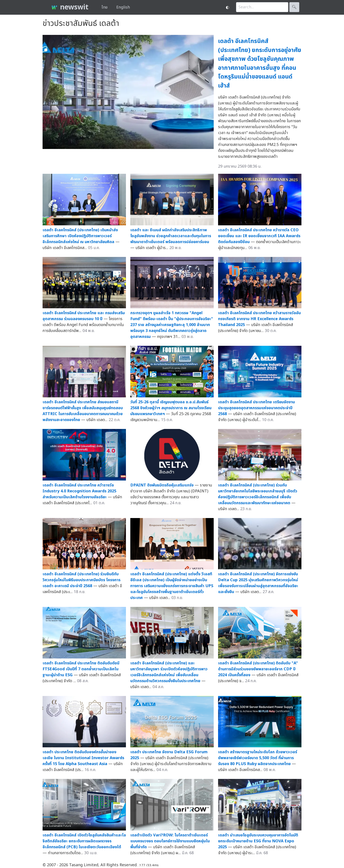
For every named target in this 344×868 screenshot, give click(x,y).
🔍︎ (294, 7)
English (123, 7)
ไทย (105, 7)
